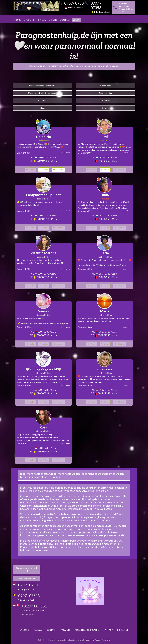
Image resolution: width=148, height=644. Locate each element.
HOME (18, 20)
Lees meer (66, 153)
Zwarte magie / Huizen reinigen (42, 93)
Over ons (42, 100)
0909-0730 (43, 157)
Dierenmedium (106, 93)
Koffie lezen (106, 86)
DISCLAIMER (123, 630)
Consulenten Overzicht (27, 569)
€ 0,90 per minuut (76, 7)
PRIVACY (109, 630)
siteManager (50, 640)
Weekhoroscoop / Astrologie (42, 86)
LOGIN (76, 20)
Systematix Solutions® (75, 640)
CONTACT (65, 20)
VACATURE (65, 630)
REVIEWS (41, 20)
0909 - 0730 (74, 3)
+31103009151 (34, 606)
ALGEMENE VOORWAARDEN (88, 630)
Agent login (106, 640)
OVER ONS (29, 20)
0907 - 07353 (96, 5)
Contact (106, 108)
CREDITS (53, 20)
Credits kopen (27, 578)
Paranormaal (106, 100)
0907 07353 (43, 161)
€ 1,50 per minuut (102, 12)
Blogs (42, 108)
